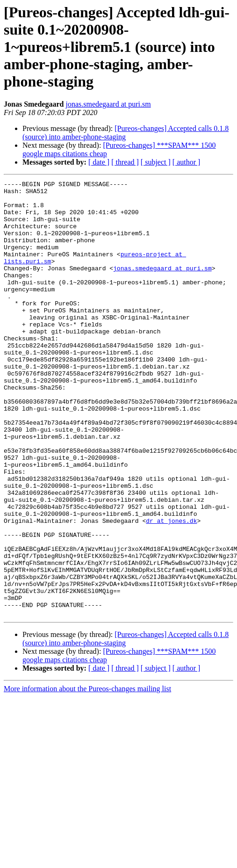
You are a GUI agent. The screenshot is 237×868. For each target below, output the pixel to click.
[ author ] (187, 162)
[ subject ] (156, 162)
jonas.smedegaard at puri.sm (108, 104)
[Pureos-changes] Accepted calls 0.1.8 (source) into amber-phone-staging (126, 133)
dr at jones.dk (171, 589)
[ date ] (99, 162)
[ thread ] (125, 162)
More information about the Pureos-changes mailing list (87, 776)
